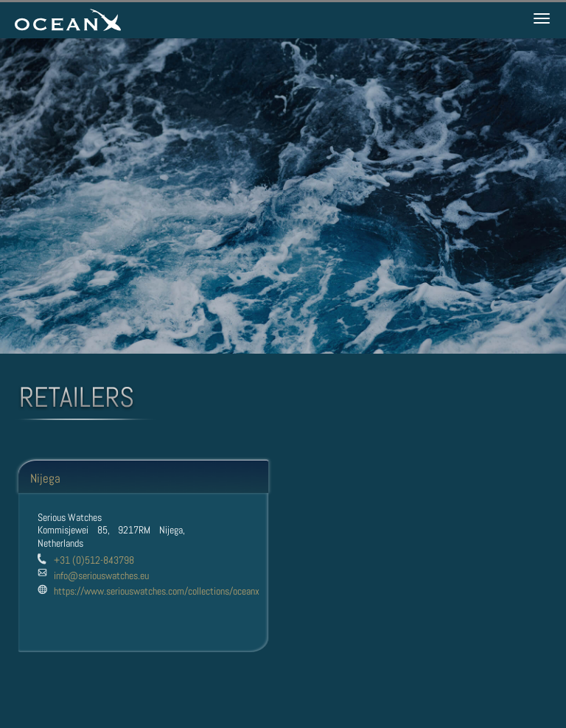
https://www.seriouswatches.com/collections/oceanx (157, 591)
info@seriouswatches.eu (101, 575)
